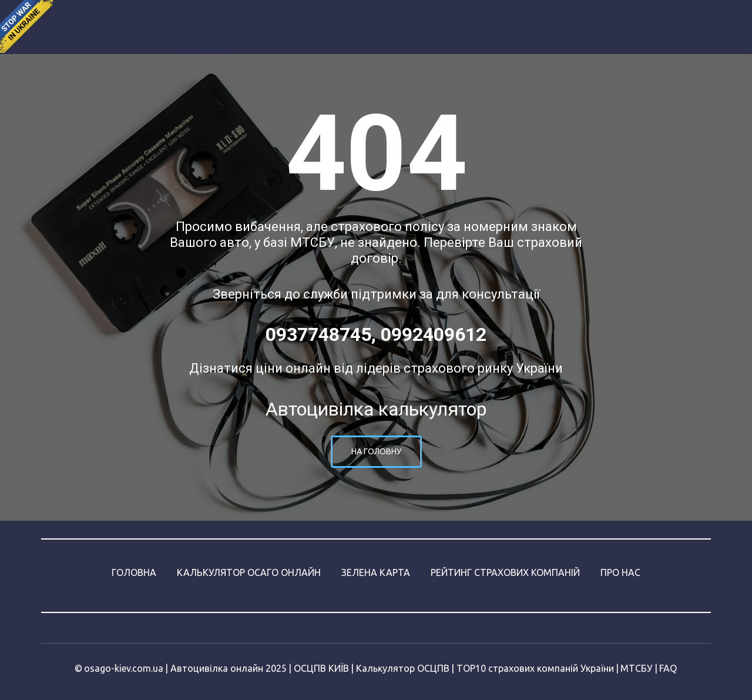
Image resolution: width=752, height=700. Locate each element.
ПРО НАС (620, 572)
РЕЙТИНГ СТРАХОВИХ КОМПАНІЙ (505, 572)
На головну (376, 451)
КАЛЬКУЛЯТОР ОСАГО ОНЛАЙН (249, 572)
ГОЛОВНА (134, 572)
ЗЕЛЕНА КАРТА (376, 572)
